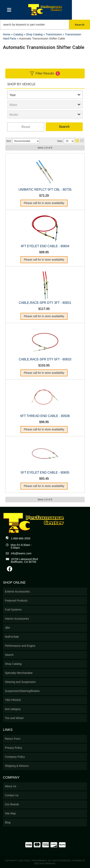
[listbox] (45, 95)
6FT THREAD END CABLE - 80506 (45, 416)
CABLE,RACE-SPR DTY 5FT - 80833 (45, 359)
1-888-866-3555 (21, 538)
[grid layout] (77, 141)
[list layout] (82, 141)
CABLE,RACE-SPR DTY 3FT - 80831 (45, 303)
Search (64, 127)
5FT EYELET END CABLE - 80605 (45, 473)
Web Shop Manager (45, 864)
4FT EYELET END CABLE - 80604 (45, 246)
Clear (26, 127)
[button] (45, 25)
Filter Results (45, 73)
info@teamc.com (21, 553)
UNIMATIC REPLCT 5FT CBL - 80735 (45, 190)
